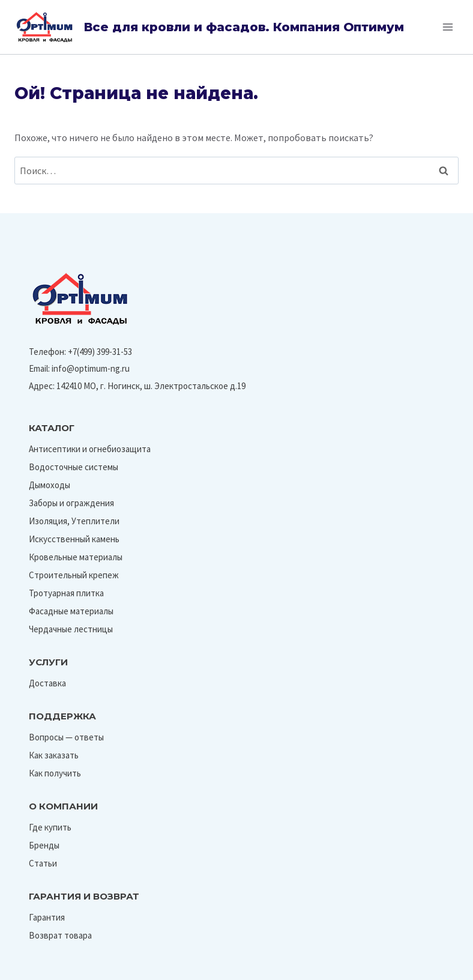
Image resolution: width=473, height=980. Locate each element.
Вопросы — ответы (66, 737)
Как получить (55, 773)
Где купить (50, 827)
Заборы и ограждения (71, 503)
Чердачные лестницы (71, 629)
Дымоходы (50, 485)
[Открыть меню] (447, 27)
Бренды (44, 845)
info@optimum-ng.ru (91, 368)
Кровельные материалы (76, 557)
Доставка (47, 683)
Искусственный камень (74, 539)
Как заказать (54, 755)
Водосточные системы (74, 467)
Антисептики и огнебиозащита (90, 449)
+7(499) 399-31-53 (100, 352)
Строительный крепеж (74, 575)
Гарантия (47, 917)
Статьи (43, 863)
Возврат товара (60, 935)
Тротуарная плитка (66, 593)
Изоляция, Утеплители (74, 521)
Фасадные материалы (71, 611)
